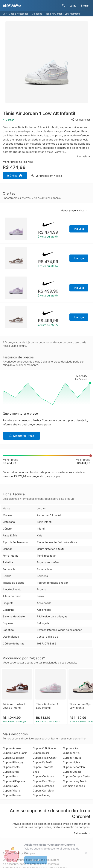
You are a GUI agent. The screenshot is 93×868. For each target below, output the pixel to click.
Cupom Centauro (43, 776)
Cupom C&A (10, 786)
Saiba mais (82, 833)
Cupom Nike (70, 748)
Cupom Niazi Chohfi (45, 758)
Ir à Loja (79, 229)
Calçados (37, 14)
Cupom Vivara (11, 790)
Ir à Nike (15, 176)
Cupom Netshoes (43, 786)
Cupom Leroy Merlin (75, 781)
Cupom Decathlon (74, 767)
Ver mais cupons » (74, 786)
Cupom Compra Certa (76, 776)
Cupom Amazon (13, 748)
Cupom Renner (12, 795)
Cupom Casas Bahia (15, 753)
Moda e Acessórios (18, 14)
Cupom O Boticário (44, 748)
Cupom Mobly (71, 762)
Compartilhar (81, 120)
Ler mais (84, 156)
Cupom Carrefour (43, 790)
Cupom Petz (10, 776)
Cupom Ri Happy (13, 762)
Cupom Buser (41, 753)
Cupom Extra (11, 772)
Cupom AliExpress (14, 781)
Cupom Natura (72, 758)
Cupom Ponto (11, 767)
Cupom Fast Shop (44, 781)
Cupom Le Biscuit (13, 758)
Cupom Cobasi (72, 772)
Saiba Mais (36, 860)
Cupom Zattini (71, 753)
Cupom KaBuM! (42, 762)
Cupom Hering (42, 795)
